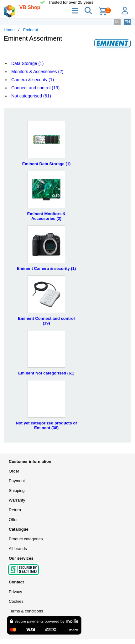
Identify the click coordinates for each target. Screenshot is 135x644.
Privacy (16, 592)
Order (14, 471)
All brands (18, 549)
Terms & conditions (26, 611)
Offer (13, 520)
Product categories (26, 539)
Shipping (17, 490)
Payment (17, 481)
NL (117, 22)
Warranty (17, 500)
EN (127, 22)
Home (9, 30)
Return (15, 510)
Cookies (16, 601)
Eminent (31, 30)
